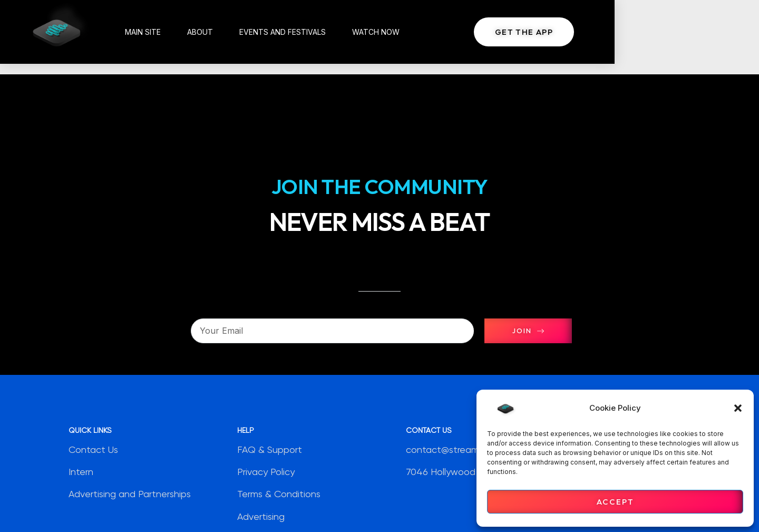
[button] (738, 408)
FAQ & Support (270, 450)
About (221, 31)
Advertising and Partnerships (130, 495)
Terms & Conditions (279, 495)
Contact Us (93, 450)
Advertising (261, 517)
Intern (81, 472)
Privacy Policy (266, 472)
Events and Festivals (304, 31)
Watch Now (397, 31)
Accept (615, 502)
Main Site (164, 31)
